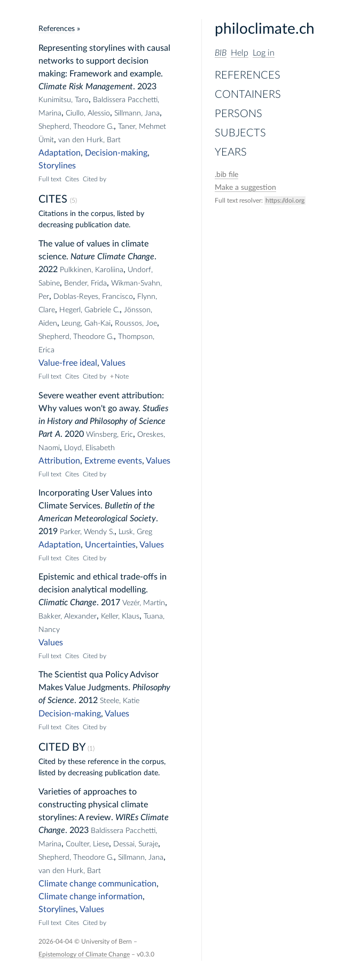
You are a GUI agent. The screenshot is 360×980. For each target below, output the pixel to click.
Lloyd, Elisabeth (89, 448)
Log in (264, 53)
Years (231, 152)
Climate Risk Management (86, 87)
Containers (248, 95)
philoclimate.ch (265, 29)
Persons (238, 114)
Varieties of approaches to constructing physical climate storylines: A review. (93, 805)
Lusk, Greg (135, 532)
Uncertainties (110, 545)
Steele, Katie (120, 701)
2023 (147, 87)
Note (122, 376)
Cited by (95, 179)
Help (240, 53)
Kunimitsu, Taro (64, 100)
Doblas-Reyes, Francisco (93, 297)
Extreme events (113, 461)
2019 (48, 531)
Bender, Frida (85, 283)
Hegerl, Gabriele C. (89, 310)
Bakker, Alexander (68, 616)
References (248, 75)
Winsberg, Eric (109, 435)
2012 (88, 700)
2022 (48, 269)
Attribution (59, 461)
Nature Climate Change (112, 257)
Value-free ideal (68, 363)
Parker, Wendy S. (87, 532)
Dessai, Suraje (136, 844)
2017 (111, 603)
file (226, 175)
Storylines (57, 166)
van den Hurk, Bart (89, 140)
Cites (72, 179)
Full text (50, 179)
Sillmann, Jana (137, 113)
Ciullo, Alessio (88, 113)
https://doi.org (285, 200)
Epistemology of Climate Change (84, 954)
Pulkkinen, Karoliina (92, 270)
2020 (74, 434)
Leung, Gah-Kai (86, 323)
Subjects (240, 133)
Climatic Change (68, 603)
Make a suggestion (245, 188)
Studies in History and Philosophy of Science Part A (103, 421)
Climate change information (91, 897)
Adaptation (60, 153)
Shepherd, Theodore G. (76, 127)
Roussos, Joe (136, 323)
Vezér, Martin (144, 603)
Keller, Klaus (120, 616)
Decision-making (116, 153)
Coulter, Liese (87, 844)
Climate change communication (97, 884)
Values (113, 363)
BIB (221, 53)
